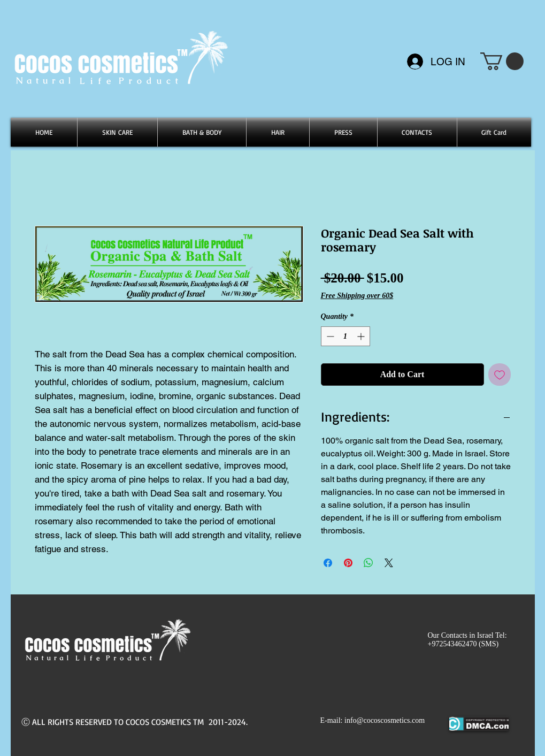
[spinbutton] (346, 336)
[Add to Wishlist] (500, 375)
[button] (502, 61)
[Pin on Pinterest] (348, 563)
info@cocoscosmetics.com (385, 720)
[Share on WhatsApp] (369, 563)
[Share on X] (389, 563)
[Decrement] (329, 336)
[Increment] (362, 336)
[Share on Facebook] (328, 563)
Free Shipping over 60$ (357, 296)
